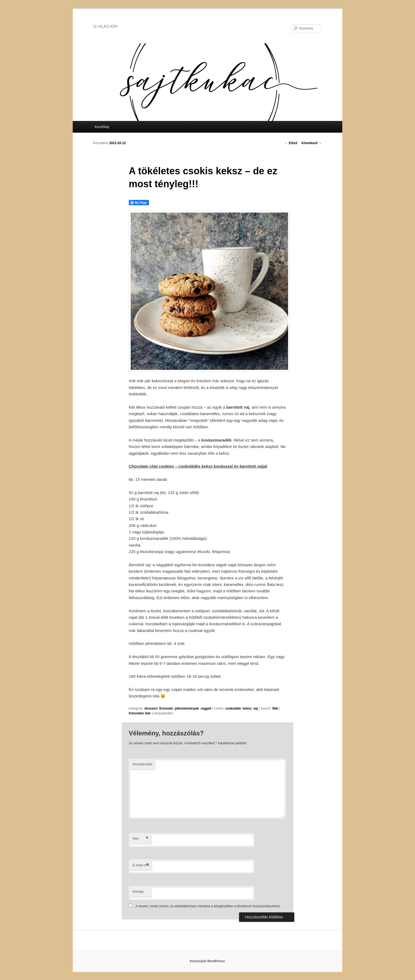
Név (141, 839)
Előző (291, 143)
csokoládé (233, 708)
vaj (256, 708)
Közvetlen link (140, 713)
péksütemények (187, 708)
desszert (151, 708)
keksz (247, 708)
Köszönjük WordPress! (207, 961)
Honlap (138, 892)
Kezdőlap (102, 127)
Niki (275, 708)
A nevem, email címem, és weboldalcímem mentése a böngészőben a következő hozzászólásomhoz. (208, 906)
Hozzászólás (143, 764)
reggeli (206, 708)
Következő (312, 143)
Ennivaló (166, 708)
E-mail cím (141, 865)
